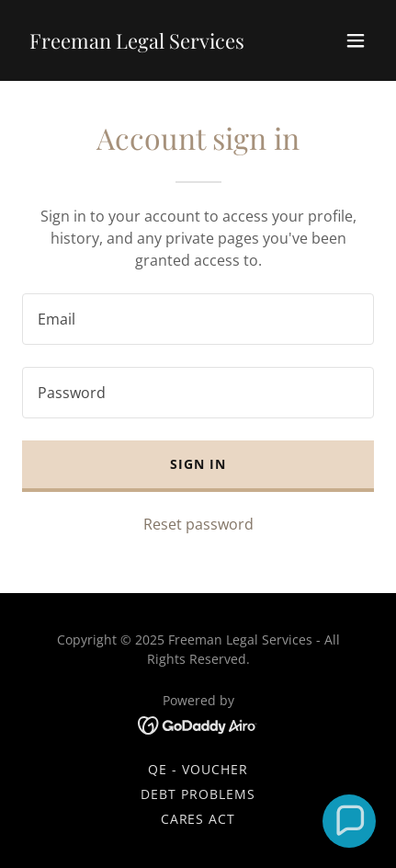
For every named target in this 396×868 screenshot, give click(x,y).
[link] (137, 43)
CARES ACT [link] (198, 819)
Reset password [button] (198, 524)
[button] (356, 40)
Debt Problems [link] (198, 794)
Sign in (198, 464)
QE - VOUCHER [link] (198, 769)
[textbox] (198, 319)
